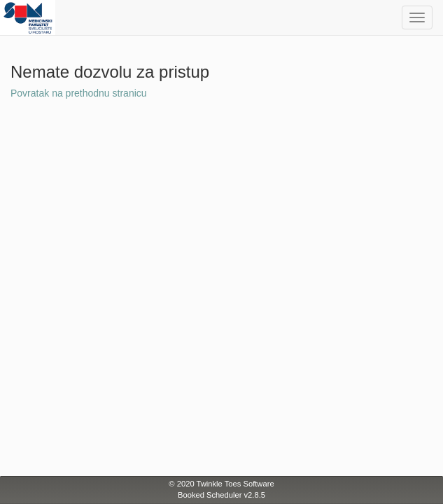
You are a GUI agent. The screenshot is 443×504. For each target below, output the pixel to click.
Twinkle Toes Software (235, 484)
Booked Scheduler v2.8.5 (221, 495)
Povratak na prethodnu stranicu (79, 93)
